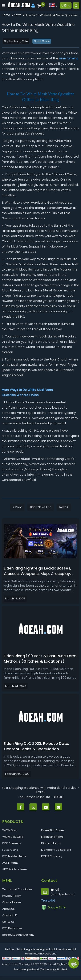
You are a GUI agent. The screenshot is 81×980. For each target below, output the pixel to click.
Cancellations (12, 902)
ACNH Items (10, 863)
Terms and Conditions (17, 889)
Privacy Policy (12, 896)
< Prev (17, 507)
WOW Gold (10, 830)
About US (9, 909)
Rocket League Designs (18, 935)
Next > (64, 507)
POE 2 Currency (52, 856)
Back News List (40, 507)
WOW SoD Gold (13, 837)
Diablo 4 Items (51, 843)
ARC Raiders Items (15, 869)
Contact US (10, 915)
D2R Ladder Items (14, 856)
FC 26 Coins (10, 850)
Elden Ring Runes (53, 830)
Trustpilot (48, 900)
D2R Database (12, 928)
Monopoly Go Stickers (56, 850)
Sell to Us (8, 922)
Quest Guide (42, 41)
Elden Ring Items (52, 837)
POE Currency (12, 843)
